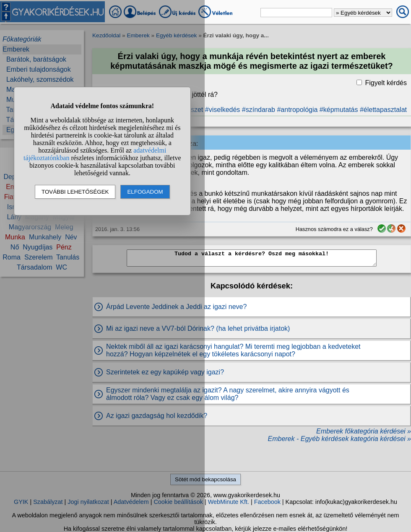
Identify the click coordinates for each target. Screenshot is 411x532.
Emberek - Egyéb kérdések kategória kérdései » (339, 439)
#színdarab (259, 110)
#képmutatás (339, 110)
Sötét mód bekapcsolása (205, 479)
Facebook (267, 502)
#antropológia (297, 110)
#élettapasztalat (383, 110)
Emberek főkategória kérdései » (364, 431)
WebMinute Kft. (229, 502)
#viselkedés (223, 110)
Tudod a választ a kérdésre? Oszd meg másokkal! (252, 258)
